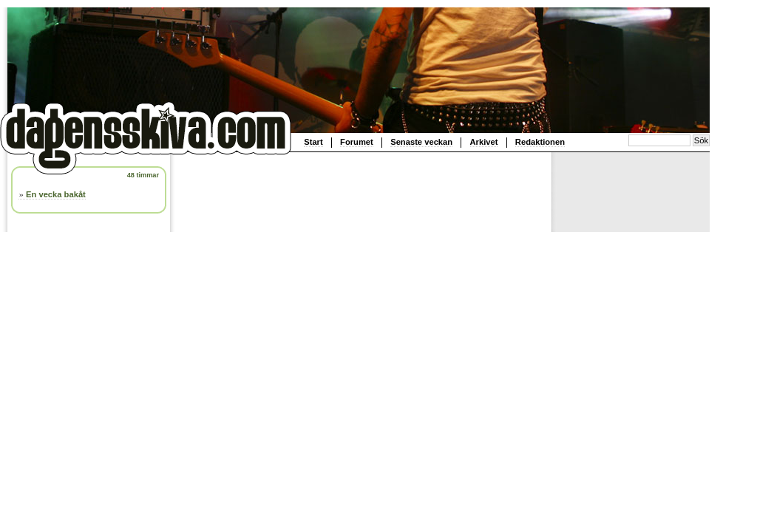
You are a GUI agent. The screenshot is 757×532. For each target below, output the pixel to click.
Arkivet (484, 142)
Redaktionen (540, 142)
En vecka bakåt (56, 194)
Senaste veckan (421, 142)
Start (313, 142)
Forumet (357, 142)
